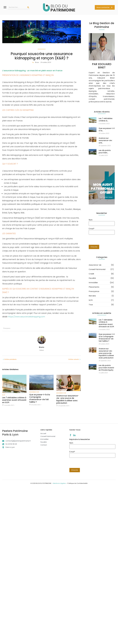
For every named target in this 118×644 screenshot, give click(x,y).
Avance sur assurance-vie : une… (106, 137)
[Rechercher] (28, 7)
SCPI (4, 395)
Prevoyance (7, 328)
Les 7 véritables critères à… (105, 120)
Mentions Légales (59, 483)
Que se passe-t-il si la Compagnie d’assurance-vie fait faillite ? (106, 336)
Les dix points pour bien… (105, 145)
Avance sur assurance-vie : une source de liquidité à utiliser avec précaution (25, 490)
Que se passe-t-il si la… (106, 128)
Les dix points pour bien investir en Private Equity (106, 363)
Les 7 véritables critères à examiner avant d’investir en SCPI (14, 400)
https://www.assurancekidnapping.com (26, 317)
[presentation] (86, 464)
